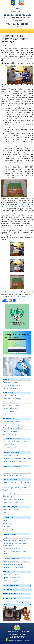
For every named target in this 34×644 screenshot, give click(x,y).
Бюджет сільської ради (11, 425)
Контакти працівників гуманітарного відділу (17, 489)
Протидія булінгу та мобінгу (13, 567)
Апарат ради (8, 402)
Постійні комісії (9, 411)
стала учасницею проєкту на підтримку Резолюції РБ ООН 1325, (17, 207)
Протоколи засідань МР (12, 578)
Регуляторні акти (9, 445)
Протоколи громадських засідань (15, 461)
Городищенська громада (17, 296)
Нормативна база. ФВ (11, 510)
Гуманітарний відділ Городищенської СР (17, 483)
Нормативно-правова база (13, 499)
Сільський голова (9, 396)
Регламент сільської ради (12, 422)
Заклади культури (10, 493)
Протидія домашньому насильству (16, 561)
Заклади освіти (9, 496)
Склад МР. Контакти (10, 575)
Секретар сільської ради (12, 399)
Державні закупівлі (10, 434)
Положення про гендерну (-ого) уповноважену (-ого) (14, 544)
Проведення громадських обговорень (17, 458)
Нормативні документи (12, 548)
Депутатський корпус (11, 405)
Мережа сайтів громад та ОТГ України (17, 641)
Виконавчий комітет (11, 408)
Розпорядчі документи (11, 382)
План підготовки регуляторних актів (16, 442)
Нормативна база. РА (11, 448)
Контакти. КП (8, 529)
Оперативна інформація (12, 388)
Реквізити (7, 526)
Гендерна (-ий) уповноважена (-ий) (16, 540)
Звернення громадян (11, 472)
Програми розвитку (10, 431)
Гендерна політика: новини (13, 537)
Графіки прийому (9, 469)
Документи (7, 523)
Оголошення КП (9, 520)
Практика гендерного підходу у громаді (14, 552)
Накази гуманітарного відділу (14, 502)
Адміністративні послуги (12, 475)
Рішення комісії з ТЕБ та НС (13, 385)
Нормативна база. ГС (11, 455)
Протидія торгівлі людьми (13, 564)
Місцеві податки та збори (12, 428)
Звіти (5, 513)
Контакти (7, 414)
